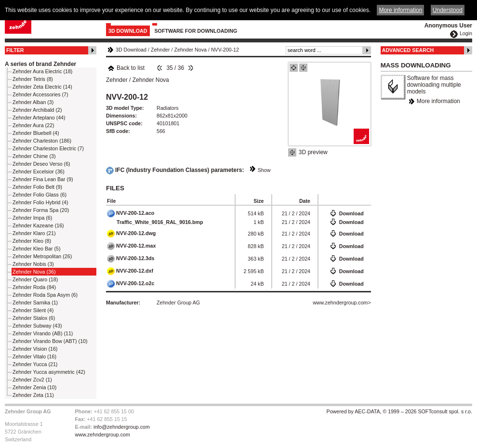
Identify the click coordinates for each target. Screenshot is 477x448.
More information (438, 101)
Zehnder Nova (190, 50)
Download (351, 213)
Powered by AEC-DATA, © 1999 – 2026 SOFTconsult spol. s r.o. (399, 411)
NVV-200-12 (225, 50)
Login (466, 33)
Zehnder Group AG (178, 303)
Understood (448, 10)
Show (264, 170)
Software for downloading (196, 31)
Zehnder (160, 50)
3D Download (128, 31)
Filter (15, 50)
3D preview (313, 152)
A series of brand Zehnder (40, 64)
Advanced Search (408, 50)
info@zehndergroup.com (122, 427)
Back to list (126, 68)
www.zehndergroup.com (340, 303)
